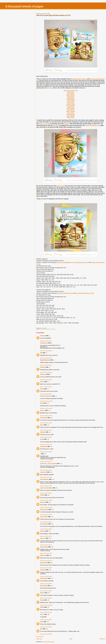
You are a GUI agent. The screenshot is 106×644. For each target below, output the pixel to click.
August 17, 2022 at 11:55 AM (46, 605)
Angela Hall (43, 472)
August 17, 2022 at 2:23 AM (46, 568)
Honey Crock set (44, 124)
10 (48, 403)
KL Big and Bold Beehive (64, 262)
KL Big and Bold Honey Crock (85, 293)
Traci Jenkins (71, 116)
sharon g (43, 531)
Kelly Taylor (71, 110)
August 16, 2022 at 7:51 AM (46, 486)
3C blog (50, 88)
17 (45, 454)
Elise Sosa (43, 555)
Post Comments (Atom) (49, 642)
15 (48, 439)
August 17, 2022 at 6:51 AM (46, 583)
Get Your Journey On (46, 396)
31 (52, 563)
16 (52, 446)
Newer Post (39, 639)
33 (52, 578)
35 (49, 593)
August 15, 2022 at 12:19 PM (46, 408)
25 (52, 517)
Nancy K (42, 410)
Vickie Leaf (43, 374)
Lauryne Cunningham (46, 488)
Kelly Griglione (71, 108)
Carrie (42, 439)
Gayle (42, 403)
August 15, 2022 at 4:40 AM (46, 341)
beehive (67, 124)
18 (61, 463)
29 (52, 547)
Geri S (42, 425)
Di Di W (42, 382)
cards (44, 329)
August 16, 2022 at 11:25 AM (46, 500)
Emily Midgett (71, 99)
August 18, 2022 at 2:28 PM (46, 620)
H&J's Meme (44, 418)
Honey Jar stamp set (92, 125)
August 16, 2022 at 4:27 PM (46, 536)
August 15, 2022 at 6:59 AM (46, 372)
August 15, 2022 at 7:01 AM (46, 379)
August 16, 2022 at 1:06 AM (46, 470)
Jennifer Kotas (71, 104)
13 (48, 425)
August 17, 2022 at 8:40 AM (46, 591)
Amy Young (71, 113)
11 (50, 410)
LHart (42, 622)
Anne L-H (43, 538)
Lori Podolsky (44, 524)
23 (50, 502)
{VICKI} (42, 495)
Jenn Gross (71, 102)
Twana (42, 600)
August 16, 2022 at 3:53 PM (46, 529)
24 (53, 509)
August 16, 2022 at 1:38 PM (46, 515)
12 (52, 418)
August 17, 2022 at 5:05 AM (46, 576)
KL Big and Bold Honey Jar (80, 262)
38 (49, 614)
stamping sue (44, 343)
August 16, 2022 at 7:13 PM (46, 553)
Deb (41, 353)
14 (50, 432)
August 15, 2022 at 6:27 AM (46, 365)
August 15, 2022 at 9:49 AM (46, 394)
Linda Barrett (44, 578)
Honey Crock (61, 186)
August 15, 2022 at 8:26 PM (46, 461)
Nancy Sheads (71, 111)
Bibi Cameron (71, 95)
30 (51, 555)
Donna (42, 389)
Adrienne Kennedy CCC (71, 90)
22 (49, 495)
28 (50, 538)
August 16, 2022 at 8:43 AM (46, 493)
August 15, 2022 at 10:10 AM (46, 401)
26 (53, 524)
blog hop (41, 329)
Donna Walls (44, 586)
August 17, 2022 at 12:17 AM (46, 560)
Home (71, 639)
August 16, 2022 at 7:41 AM (46, 477)
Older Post (102, 639)
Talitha (42, 607)
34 (52, 586)
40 (47, 629)
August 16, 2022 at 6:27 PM (46, 545)
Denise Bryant (44, 509)
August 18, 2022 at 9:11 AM (46, 612)
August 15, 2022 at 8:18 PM (46, 452)
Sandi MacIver (71, 114)
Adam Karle (71, 92)
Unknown (43, 336)
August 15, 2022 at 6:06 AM (46, 358)
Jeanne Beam (44, 547)
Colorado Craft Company (79, 79)
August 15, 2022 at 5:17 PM (46, 430)
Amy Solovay (44, 517)
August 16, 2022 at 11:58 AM (46, 507)
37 (49, 607)
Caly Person (71, 96)
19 (51, 472)
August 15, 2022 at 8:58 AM (46, 387)
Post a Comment (40, 636)
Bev (41, 629)
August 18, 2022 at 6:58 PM (46, 634)
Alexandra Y (43, 446)
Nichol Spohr (71, 117)
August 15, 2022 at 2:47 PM (46, 423)
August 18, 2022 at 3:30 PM (46, 627)
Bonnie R (43, 502)
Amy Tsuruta (71, 93)
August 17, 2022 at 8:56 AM (46, 598)
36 (48, 600)
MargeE (42, 593)
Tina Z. (42, 614)
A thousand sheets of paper (24, 6)
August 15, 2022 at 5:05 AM (46, 351)
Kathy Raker (44, 563)
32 (50, 570)
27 (50, 531)
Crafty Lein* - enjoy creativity (48, 463)
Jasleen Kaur (71, 101)
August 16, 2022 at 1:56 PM (46, 522)
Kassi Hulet (71, 107)
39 (48, 622)
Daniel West (71, 98)
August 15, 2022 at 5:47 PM (46, 444)
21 (57, 488)
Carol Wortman (44, 479)
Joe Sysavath (71, 105)
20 (53, 479)
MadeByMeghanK (45, 360)
